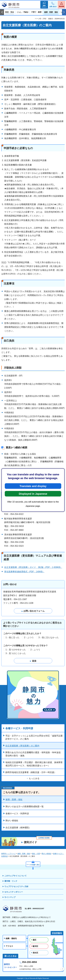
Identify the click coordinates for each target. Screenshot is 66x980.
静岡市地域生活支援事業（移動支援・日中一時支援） (31, 772)
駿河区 (35, 946)
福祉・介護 (36, 854)
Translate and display (33, 486)
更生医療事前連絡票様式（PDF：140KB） (24, 572)
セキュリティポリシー (14, 892)
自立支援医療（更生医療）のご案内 (22, 746)
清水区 (35, 953)
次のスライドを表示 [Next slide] (64, 12)
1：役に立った (12, 637)
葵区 (35, 940)
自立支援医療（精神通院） (18, 828)
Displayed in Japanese (33, 494)
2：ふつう (29, 637)
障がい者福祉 (12, 821)
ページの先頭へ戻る (33, 865)
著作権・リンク (11, 881)
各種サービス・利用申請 (19, 728)
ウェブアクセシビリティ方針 (16, 886)
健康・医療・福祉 (14, 799)
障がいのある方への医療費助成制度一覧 (25, 807)
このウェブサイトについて (15, 876)
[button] (44, 5)
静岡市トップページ (8, 854)
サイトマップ (10, 897)
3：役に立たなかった (49, 637)
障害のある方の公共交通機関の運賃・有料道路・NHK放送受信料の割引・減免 (33, 754)
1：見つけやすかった (16, 650)
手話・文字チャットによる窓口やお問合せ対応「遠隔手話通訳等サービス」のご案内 (34, 737)
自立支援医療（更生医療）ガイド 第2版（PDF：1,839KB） (33, 567)
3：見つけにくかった (16, 653)
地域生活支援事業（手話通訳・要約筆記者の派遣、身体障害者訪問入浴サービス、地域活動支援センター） (34, 764)
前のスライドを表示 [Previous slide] (2, 12)
